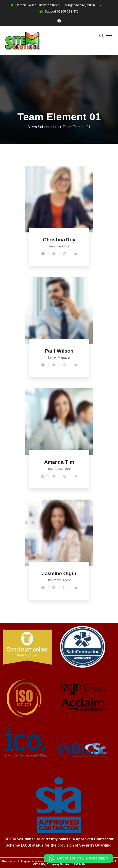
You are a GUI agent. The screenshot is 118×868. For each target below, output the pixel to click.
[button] (79, 858)
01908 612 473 (68, 11)
